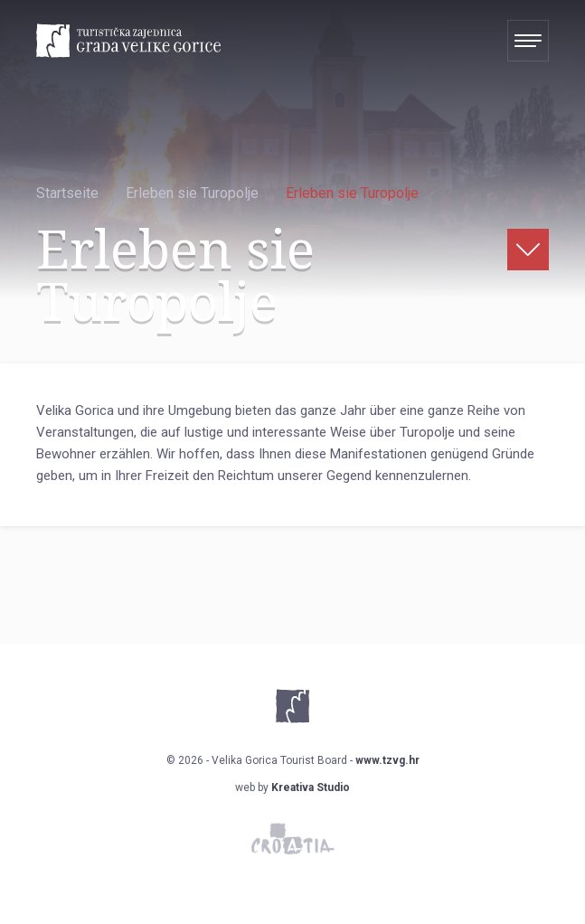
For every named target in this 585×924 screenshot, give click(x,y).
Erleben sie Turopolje (192, 193)
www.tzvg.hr (387, 760)
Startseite (67, 193)
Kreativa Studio (311, 787)
